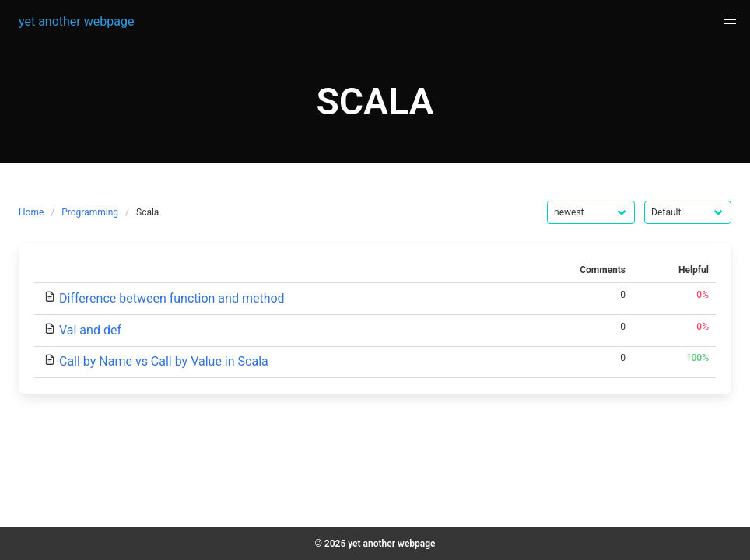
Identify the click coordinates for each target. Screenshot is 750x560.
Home (31, 212)
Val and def (90, 330)
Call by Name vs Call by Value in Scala (164, 361)
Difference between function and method (172, 298)
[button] (730, 20)
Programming (90, 212)
